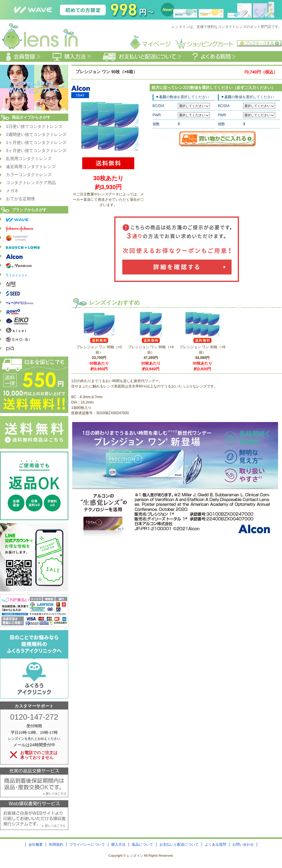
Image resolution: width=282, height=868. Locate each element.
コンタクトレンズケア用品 (31, 183)
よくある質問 (216, 845)
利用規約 (56, 845)
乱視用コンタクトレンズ (29, 158)
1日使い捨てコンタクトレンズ (34, 126)
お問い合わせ (243, 845)
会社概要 (36, 845)
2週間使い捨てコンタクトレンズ (36, 134)
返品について (142, 845)
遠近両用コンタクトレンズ (31, 167)
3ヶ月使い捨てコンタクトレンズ (36, 150)
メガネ (12, 191)
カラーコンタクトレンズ (29, 175)
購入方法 (118, 845)
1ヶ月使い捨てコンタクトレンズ (36, 142)
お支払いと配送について (179, 845)
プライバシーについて (87, 845)
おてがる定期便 (20, 199)
